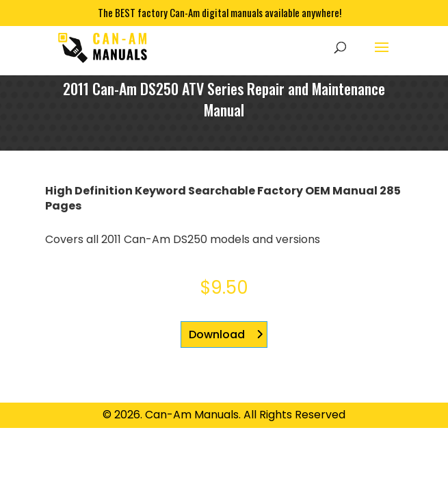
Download (217, 334)
